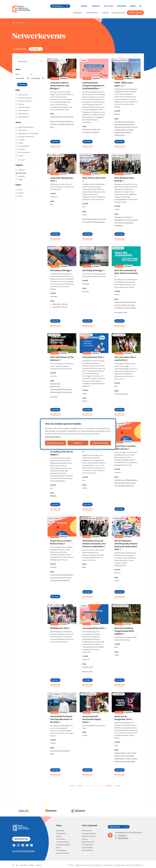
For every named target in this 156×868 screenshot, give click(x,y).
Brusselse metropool (25, 101)
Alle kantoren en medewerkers (23, 851)
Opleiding (22, 176)
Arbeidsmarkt (23, 130)
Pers (17, 865)
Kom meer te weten (53, 437)
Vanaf (17, 74)
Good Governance (24, 152)
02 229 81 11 (121, 835)
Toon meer (22, 160)
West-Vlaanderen (24, 117)
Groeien (21, 156)
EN (13, 865)
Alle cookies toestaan (55, 443)
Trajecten (105, 13)
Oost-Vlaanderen (24, 110)
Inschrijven (55, 146)
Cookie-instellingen (100, 443)
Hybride (21, 193)
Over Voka (109, 6)
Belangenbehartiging (63, 845)
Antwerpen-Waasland (25, 98)
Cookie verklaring (107, 865)
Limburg (21, 104)
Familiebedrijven (24, 146)
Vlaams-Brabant (24, 114)
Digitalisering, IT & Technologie (28, 133)
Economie (22, 140)
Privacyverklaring (96, 865)
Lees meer (56, 142)
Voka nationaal (23, 95)
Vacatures (96, 6)
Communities (60, 839)
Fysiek (20, 190)
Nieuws (84, 6)
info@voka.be (122, 838)
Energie (21, 143)
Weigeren (78, 443)
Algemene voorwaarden (82, 865)
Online (21, 196)
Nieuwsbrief (23, 865)
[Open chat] (142, 6)
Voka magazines (61, 850)
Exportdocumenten (62, 853)
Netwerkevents (92, 13)
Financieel (22, 149)
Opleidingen (77, 13)
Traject (21, 179)
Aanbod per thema (118, 13)
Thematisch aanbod (63, 842)
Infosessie (22, 170)
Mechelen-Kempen (24, 107)
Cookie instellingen (119, 865)
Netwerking (35, 49)
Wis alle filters (21, 49)
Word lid (39, 865)
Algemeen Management (26, 127)
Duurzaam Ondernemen (26, 137)
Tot (31, 74)
